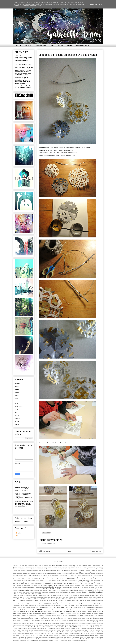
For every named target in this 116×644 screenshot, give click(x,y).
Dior (67, 587)
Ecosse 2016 (49, 589)
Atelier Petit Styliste (25, 570)
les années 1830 (98, 605)
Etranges (15, 590)
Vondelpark (56, 641)
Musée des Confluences (32, 622)
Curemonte (76, 582)
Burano (77, 574)
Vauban (40, 639)
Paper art (94, 625)
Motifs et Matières (96, 619)
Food (40, 592)
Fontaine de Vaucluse (33, 592)
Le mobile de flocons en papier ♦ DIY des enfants (68, 55)
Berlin (87, 572)
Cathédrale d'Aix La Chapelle (34, 577)
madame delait (35, 617)
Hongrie (17, 401)
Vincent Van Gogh (27, 641)
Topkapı (58, 637)
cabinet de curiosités (86, 574)
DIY (62, 151)
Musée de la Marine (94, 620)
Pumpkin (58, 630)
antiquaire (47, 569)
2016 (80, 565)
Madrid (40, 617)
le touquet (77, 605)
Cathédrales (43, 577)
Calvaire (18, 575)
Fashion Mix (68, 591)
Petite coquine (26, 628)
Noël (59, 535)
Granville (72, 596)
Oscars (40, 625)
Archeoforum (71, 569)
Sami (18, 633)
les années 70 (47, 608)
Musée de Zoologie (22, 622)
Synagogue (81, 636)
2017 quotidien (95, 565)
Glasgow (101, 594)
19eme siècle (30, 565)
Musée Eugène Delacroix (65, 622)
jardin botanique (40, 601)
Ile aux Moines (85, 597)
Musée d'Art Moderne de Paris (52, 620)
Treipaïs (82, 637)
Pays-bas (17, 419)
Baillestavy (89, 570)
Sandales (31, 633)
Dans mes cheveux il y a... (76, 586)
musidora (41, 624)
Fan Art (56, 590)
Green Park (82, 596)
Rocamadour (45, 632)
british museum (54, 574)
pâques (98, 625)
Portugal (17, 421)
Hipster (49, 597)
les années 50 (34, 608)
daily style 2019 (29, 586)
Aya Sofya (78, 570)
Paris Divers (65, 627)
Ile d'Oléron (95, 597)
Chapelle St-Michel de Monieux (82, 577)
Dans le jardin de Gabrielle (40, 585)
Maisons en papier (67, 617)
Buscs (80, 574)
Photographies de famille (53, 629)
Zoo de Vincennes (83, 641)
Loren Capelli (94, 615)
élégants (93, 589)
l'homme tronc (99, 602)
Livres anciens (70, 615)
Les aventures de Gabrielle (61, 607)
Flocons (15, 592)
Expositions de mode (37, 590)
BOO (29, 574)
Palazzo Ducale (88, 625)
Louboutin (101, 615)
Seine (42, 633)
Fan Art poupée (62, 591)
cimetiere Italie (79, 579)
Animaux (26, 569)
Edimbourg (71, 589)
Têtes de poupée (31, 637)
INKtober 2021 (61, 599)
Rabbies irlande (81, 630)
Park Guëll (79, 627)
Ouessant (47, 625)
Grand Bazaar (53, 596)
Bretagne (49, 574)
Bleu (94, 572)
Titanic (55, 637)
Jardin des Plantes (48, 600)
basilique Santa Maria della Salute (60, 572)
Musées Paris (26, 623)
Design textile (25, 587)
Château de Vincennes (23, 579)
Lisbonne (64, 615)
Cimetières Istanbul (52, 580)
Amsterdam (16, 569)
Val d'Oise (31, 639)
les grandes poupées (92, 610)
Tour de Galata (63, 637)
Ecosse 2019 (56, 589)
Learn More (93, 4)
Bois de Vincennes (99, 572)
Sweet (77, 635)
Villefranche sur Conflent (18, 641)
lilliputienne (49, 615)
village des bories (96, 639)
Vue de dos (61, 640)
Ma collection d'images (25, 617)
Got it (100, 4)
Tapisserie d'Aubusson (94, 635)
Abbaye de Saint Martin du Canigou (39, 567)
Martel (25, 619)
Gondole (15, 596)
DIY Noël (20, 589)
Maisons (61, 617)
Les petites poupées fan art (34, 614)
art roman (90, 569)
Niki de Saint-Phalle (54, 624)
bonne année (25, 574)
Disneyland (75, 587)
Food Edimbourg (45, 592)
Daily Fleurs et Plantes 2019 (68, 584)
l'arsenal (68, 602)
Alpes (98, 567)
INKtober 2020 (54, 599)
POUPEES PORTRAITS (41, 45)
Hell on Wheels (26, 597)
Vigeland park (86, 639)
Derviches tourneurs (17, 587)
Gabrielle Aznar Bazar (96, 592)
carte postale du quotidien (75, 575)
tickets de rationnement (44, 637)
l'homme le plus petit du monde (89, 602)
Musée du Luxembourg (43, 622)
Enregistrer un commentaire (48, 543)
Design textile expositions (35, 587)
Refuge (97, 630)
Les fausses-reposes (76, 610)
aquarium (55, 569)
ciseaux (58, 580)
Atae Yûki (95, 569)
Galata (43, 594)
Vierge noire (74, 639)
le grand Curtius (58, 605)
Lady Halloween (42, 605)
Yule (73, 641)
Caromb (49, 575)
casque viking (90, 575)
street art (40, 636)
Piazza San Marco (62, 629)
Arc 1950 (65, 569)
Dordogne (27, 589)
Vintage (33, 640)
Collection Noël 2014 (98, 580)
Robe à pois (29, 632)
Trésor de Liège (87, 637)
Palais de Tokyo (53, 625)
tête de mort (24, 637)
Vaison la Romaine (25, 639)
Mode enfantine (56, 619)
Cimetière (35, 579)
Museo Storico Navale (34, 624)
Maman (73, 617)
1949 (26, 565)
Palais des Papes (68, 625)
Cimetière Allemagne (43, 579)
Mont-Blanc (70, 619)
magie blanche (45, 617)
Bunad (74, 574)
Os (38, 625)
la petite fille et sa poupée (83, 604)
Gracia (48, 596)
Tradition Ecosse (75, 637)
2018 (99, 565)
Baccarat (82, 570)
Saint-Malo (81, 632)
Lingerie (58, 615)
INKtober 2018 (40, 599)
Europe (22, 590)
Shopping (78, 633)
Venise (49, 639)
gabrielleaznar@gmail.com (22, 487)
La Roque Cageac (17, 605)
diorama (70, 587)
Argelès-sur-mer (77, 569)
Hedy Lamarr (20, 597)
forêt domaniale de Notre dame (56, 592)
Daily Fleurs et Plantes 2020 (81, 584)
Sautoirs (35, 633)
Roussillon (59, 632)
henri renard (32, 597)
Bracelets (42, 574)
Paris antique (51, 627)
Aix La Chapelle (87, 567)
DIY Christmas (83, 587)
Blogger (61, 561)
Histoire (57, 597)
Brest (45, 574)
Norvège (17, 416)
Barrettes (24, 572)
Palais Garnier (82, 625)
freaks (69, 592)
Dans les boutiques (64, 585)
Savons (39, 633)
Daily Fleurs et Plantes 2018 (53, 584)
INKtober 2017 (32, 599)
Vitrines (37, 641)
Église (75, 589)
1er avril (35, 565)
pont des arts (92, 629)
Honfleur (76, 597)
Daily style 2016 (22, 585)
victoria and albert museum (66, 639)
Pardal (39, 627)
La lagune (41, 604)
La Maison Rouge (60, 604)
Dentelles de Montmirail (98, 586)
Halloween (97, 596)
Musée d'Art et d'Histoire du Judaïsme (37, 620)
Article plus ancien (96, 551)
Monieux (65, 619)
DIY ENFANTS (53, 535)
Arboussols (60, 569)
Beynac (91, 572)
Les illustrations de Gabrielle (28, 611)
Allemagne (18, 383)
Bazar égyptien (71, 572)
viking (90, 639)
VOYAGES (69, 45)
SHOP (53, 45)
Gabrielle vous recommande (22, 594)
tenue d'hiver (18, 637)
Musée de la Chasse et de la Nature (82, 620)
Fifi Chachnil (97, 591)
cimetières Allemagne (26, 580)
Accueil (70, 551)
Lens (80, 605)
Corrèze (53, 582)
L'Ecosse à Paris (74, 602)
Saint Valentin (65, 632)
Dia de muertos (62, 587)
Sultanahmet (66, 636)
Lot (98, 615)
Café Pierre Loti (93, 574)
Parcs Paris (34, 627)
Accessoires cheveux (57, 567)
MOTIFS (90, 619)
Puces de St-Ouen (52, 630)
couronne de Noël (59, 582)
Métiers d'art (47, 619)
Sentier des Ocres (47, 633)
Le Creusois (51, 605)
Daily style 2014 (97, 584)
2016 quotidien (88, 565)
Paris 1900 (45, 627)
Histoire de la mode (63, 597)
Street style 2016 (59, 636)
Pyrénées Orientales (65, 630)
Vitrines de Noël (42, 641)
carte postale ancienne (62, 575)
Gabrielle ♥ (85, 592)
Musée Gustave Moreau (76, 622)
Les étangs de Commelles (66, 610)
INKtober (19, 599)
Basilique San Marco (48, 572)
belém (76, 572)
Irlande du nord (99, 599)
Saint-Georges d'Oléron (74, 632)
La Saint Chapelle (25, 605)
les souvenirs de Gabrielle (20, 615)
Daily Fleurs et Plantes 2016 (23, 584)
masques (29, 619)
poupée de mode (29, 630)
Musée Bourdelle (17, 620)
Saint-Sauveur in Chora (95, 632)
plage (79, 629)
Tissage (51, 637)
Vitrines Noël (48, 641)
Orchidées (98, 624)
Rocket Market (51, 632)
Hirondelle (53, 597)
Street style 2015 (52, 636)
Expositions (29, 590)
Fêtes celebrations (89, 590)
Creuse (67, 582)
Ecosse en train (64, 589)
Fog (17, 592)
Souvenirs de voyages (29, 635)
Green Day (77, 596)
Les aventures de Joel (78, 607)
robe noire (34, 632)
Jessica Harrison (94, 601)
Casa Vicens (84, 575)
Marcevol (89, 617)
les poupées (67, 614)
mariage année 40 (95, 617)
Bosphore (33, 574)
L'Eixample (80, 602)
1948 (23, 565)
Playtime (83, 628)
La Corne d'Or (25, 604)
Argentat (82, 569)
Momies (62, 619)
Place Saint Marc (74, 629)
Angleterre (17, 386)
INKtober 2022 (68, 599)
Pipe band (68, 629)
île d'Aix (91, 597)
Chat (96, 577)
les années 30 (21, 608)
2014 (51, 565)
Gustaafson (91, 596)
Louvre (15, 617)
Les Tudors (37, 615)
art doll (86, 569)
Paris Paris (72, 627)
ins (72, 599)
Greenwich (87, 596)
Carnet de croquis (42, 575)
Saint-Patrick (87, 632)
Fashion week (75, 590)
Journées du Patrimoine (19, 602)
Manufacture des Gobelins (81, 617)
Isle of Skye (19, 601)
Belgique (17, 389)
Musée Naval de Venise (87, 622)
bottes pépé (37, 574)
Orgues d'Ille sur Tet (32, 625)
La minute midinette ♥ (68, 604)
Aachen (20, 567)
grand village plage (66, 596)
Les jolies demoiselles (52, 612)
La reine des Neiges (93, 604)
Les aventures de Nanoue (90, 607)
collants (91, 580)
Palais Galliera (75, 625)
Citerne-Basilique (64, 580)
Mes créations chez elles (37, 619)
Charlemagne (92, 577)
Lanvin (47, 605)
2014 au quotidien (57, 565)
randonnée (87, 630)
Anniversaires (41, 569)
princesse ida (45, 630)
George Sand (88, 594)
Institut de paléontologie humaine (85, 599)
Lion (61, 615)
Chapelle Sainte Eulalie (70, 577)
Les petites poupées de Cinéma (77, 612)
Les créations (37, 609)
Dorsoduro (32, 589)
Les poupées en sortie (97, 614)
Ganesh (80, 594)
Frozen (80, 592)
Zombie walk (76, 641)
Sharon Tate (62, 633)
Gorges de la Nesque (34, 596)
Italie (16, 413)
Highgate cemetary (39, 597)
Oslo (43, 625)
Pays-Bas (91, 627)
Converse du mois (42, 582)
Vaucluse (44, 639)
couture (64, 582)
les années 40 (27, 607)
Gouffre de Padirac (42, 596)
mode (51, 619)
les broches (21, 610)
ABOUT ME (18, 45)
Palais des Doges (60, 625)
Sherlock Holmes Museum (70, 633)
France (17, 398)
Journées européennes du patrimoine (33, 602)
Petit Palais (20, 628)
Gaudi (83, 594)
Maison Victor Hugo (55, 617)
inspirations (75, 599)
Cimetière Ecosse (61, 579)
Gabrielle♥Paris (36, 594)
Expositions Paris (47, 590)
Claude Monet (73, 580)
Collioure (15, 582)
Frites (77, 592)
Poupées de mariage (37, 630)
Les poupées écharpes (85, 614)
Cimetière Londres (86, 579)
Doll (23, 589)
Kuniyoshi (64, 602)
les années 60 (40, 607)
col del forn (79, 580)
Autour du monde (56, 570)
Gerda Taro (93, 594)
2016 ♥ (83, 565)
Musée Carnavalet (24, 620)
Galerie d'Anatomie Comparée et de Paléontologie (56, 594)
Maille (50, 617)
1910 (18, 565)
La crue (30, 604)
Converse (35, 582)
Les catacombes (28, 610)
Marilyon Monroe (20, 619)
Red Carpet (93, 630)
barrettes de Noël (30, 572)
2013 (48, 565)
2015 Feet (69, 565)
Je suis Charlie (79, 601)
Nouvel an (76, 624)
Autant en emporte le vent (45, 570)
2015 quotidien (75, 565)
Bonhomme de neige (17, 574)
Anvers (51, 569)
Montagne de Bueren (77, 619)
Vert (58, 639)
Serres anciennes (55, 633)
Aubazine (32, 570)
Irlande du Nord (19, 407)
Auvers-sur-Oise (69, 570)
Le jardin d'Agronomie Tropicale (68, 605)
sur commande (72, 635)
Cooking (49, 582)
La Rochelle (100, 604)
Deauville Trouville (88, 585)
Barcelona (18, 572)
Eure (19, 591)
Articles (18, 533)
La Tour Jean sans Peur (34, 605)
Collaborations (85, 580)
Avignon (74, 570)
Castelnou (96, 575)
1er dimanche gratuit (42, 565)
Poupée (23, 630)
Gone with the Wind (21, 596)
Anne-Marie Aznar (33, 569)
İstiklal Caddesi (30, 601)
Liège (41, 615)
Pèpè (97, 627)
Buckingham (64, 574)
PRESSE (60, 45)
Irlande (17, 404)
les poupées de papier (75, 614)
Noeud (63, 623)
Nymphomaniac (82, 624)
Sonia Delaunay (93, 633)
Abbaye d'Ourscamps (26, 567)
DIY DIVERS (90, 587)
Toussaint (69, 637)
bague (86, 570)
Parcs (29, 627)
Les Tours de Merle (31, 615)
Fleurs (101, 590)
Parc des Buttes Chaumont (22, 627)
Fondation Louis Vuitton (24, 592)
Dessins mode (54, 587)
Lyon (18, 617)
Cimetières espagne (35, 580)
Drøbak (36, 589)
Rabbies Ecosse (73, 630)
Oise (86, 624)
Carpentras (54, 575)
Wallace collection (68, 641)
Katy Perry (60, 602)
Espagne (17, 395)
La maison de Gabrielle (50, 604)
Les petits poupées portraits (52, 613)
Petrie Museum (33, 629)
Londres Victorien (87, 615)
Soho (84, 633)
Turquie (17, 424)
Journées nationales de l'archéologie (50, 602)
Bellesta (84, 572)
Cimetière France (71, 579)
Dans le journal (52, 585)
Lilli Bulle (45, 615)
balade (93, 570)
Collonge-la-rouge (21, 582)
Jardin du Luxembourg (67, 601)
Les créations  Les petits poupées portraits (52, 610)
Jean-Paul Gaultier (86, 601)
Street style (45, 635)
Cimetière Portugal (95, 579)
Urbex (102, 637)
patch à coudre (85, 627)
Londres (81, 615)
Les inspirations (42, 611)
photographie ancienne (42, 628)
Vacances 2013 (17, 639)
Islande (17, 410)
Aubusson (36, 570)
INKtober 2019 (47, 599)
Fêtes (83, 591)
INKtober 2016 (25, 599)
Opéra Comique (93, 624)
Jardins (74, 601)
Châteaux (30, 579)
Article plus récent (44, 551)
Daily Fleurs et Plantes (85, 582)
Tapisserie (86, 635)
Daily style (90, 584)
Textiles (37, 637)
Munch (101, 619)
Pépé (94, 627)
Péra (99, 627)
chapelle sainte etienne (60, 577)
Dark (83, 585)
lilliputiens (54, 615)
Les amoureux (85, 605)
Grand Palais (59, 596)
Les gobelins (84, 610)
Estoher (101, 589)
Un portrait (97, 637)
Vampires (36, 639)
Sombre (87, 633)
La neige (75, 604)
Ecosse (17, 392)
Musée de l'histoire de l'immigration (66, 620)
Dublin (39, 589)
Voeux (52, 641)
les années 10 (91, 605)
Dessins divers (45, 587)
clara (69, 580)
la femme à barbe (35, 604)
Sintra (82, 633)
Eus (25, 591)
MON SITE (28, 45)
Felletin (80, 591)
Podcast (87, 628)
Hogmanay (71, 597)
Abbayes (49, 567)
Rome (56, 632)
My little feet (46, 623)
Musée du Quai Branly (54, 622)
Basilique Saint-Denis (39, 572)
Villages (101, 639)
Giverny (97, 594)
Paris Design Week (58, 627)
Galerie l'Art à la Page (73, 594)
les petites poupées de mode (93, 612)
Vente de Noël (54, 639)
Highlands (45, 597)
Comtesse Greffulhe (29, 582)
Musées (95, 622)
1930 (21, 565)
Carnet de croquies (31, 575)
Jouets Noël (100, 601)
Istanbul (24, 600)
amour (102, 567)
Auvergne (63, 570)
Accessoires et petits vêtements (72, 567)
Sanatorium (27, 633)
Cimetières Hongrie (44, 580)
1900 (16, 565)
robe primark (40, 632)
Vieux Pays (80, 639)
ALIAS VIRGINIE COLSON (82, 45)
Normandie (67, 623)
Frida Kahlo (73, 592)
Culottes (71, 582)
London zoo (76, 615)
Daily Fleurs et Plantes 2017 (38, 584)
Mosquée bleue (85, 619)
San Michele (22, 633)
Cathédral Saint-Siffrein (23, 577)
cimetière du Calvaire (52, 579)
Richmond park (23, 632)
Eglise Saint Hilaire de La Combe (84, 589)
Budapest (69, 574)
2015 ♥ (64, 565)
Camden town (23, 575)
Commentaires (20, 536)
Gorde (28, 596)
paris (42, 627)
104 (14, 565)
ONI (88, 624)
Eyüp (53, 591)
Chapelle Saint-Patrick (50, 577)
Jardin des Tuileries (57, 600)
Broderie (60, 574)
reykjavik (18, 632)
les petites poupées (63, 611)
